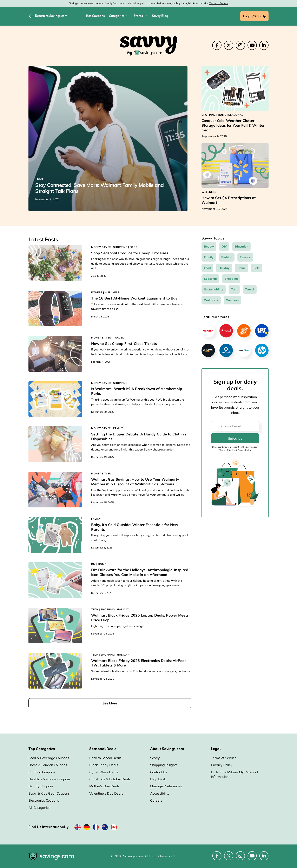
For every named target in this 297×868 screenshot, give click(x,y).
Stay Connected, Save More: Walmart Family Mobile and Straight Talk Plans (99, 188)
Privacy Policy (244, 450)
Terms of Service (219, 3)
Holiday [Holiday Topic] (224, 268)
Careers (156, 800)
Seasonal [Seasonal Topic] (210, 279)
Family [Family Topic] (209, 257)
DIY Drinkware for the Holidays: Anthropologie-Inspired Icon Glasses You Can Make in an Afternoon (140, 572)
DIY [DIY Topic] (224, 246)
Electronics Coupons (44, 800)
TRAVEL (119, 338)
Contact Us (159, 772)
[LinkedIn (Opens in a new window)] (264, 45)
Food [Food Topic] (207, 268)
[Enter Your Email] (235, 426)
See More (110, 703)
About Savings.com (167, 749)
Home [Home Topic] (242, 268)
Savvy (155, 758)
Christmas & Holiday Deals (110, 779)
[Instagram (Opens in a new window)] (240, 45)
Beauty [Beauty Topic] (209, 246)
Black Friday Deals (104, 765)
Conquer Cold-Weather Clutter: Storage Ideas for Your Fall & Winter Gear (233, 125)
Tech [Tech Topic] (234, 289)
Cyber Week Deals (104, 772)
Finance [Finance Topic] (245, 257)
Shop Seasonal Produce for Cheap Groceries (130, 253)
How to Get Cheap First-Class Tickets (124, 343)
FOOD (133, 247)
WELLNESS (112, 292)
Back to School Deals (105, 758)
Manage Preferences (166, 786)
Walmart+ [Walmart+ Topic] (211, 300)
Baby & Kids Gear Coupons (49, 793)
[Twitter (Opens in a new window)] (229, 45)
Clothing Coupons (42, 772)
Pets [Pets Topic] (256, 268)
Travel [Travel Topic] (250, 289)
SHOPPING (120, 247)
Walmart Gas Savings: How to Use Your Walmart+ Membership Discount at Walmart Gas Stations (135, 482)
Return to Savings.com (48, 16)
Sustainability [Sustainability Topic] (214, 289)
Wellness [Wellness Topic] (232, 300)
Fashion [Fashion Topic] (227, 257)
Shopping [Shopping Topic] (231, 279)
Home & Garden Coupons (48, 765)
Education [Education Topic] (241, 246)
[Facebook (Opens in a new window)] (217, 45)
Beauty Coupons (41, 786)
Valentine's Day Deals (106, 793)
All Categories (39, 808)
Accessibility (160, 793)
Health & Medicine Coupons (49, 779)
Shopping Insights (164, 765)
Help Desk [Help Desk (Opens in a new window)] (158, 779)
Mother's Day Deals (104, 786)
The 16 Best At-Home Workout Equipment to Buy (134, 298)
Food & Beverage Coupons (49, 758)
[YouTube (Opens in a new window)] (252, 45)
